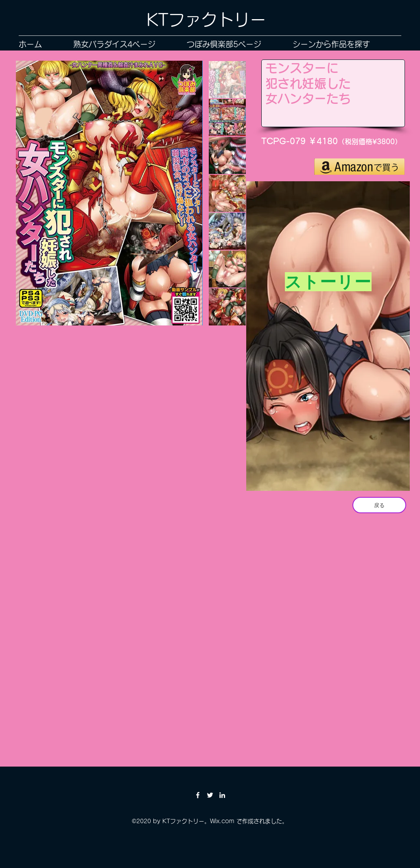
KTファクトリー (206, 20)
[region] (328, 338)
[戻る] (379, 505)
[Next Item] (194, 193)
